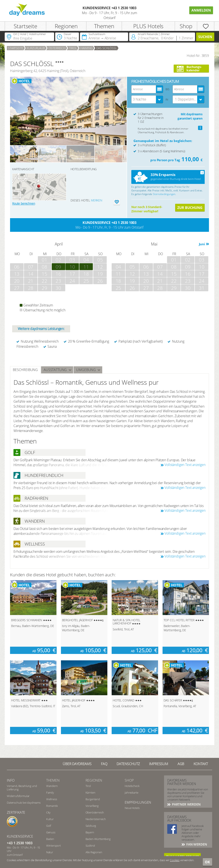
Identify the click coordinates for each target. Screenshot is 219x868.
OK (207, 862)
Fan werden (196, 844)
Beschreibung (25, 370)
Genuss (51, 832)
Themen (104, 26)
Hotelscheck (132, 786)
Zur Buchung (190, 208)
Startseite (25, 26)
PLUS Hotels (148, 26)
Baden (50, 839)
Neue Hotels (132, 808)
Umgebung (86, 370)
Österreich (57, 48)
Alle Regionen (94, 852)
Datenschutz (128, 764)
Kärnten (90, 793)
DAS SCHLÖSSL (107, 48)
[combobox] (147, 99)
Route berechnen (24, 203)
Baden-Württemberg (98, 839)
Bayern (90, 832)
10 (72, 267)
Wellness (52, 799)
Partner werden (186, 804)
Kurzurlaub (36, 48)
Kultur (50, 819)
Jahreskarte (131, 793)
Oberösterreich (95, 812)
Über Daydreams (77, 764)
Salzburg (91, 826)
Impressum (159, 764)
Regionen (66, 26)
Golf (49, 826)
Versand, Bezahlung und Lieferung (22, 788)
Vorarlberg (92, 806)
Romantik (52, 806)
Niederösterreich (96, 819)
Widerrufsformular (18, 796)
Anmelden (201, 10)
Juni (202, 244)
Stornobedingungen (164, 194)
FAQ (104, 764)
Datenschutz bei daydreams (24, 803)
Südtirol (90, 846)
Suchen (205, 37)
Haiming (87, 48)
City (48, 812)
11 (86, 267)
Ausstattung (55, 370)
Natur (50, 852)
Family (50, 793)
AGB (181, 764)
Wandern (52, 786)
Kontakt (201, 764)
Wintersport (53, 846)
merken (97, 200)
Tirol (73, 48)
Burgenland (93, 799)
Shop (186, 26)
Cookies (175, 860)
